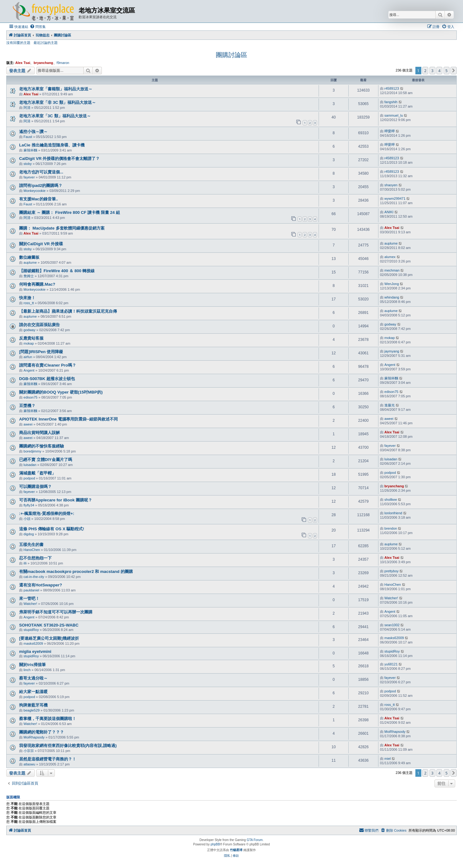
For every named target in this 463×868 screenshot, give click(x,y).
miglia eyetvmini (35, 651)
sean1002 (392, 625)
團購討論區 (232, 55)
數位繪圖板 (29, 257)
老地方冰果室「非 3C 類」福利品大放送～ (57, 102)
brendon (391, 528)
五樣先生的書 (31, 545)
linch (27, 670)
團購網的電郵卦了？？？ (42, 732)
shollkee (391, 500)
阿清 (27, 108)
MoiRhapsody (34, 737)
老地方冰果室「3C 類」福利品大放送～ (55, 116)
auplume (391, 243)
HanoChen (32, 550)
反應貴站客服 (31, 338)
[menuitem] (38, 27)
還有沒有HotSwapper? (41, 585)
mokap (29, 343)
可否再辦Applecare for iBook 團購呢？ (56, 500)
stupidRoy (31, 630)
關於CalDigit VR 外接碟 (41, 244)
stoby (28, 164)
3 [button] (432, 71)
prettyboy (391, 571)
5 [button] (447, 71)
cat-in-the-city (34, 577)
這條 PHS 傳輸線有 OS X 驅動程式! (52, 529)
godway (29, 330)
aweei (28, 424)
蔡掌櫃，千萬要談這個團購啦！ (48, 719)
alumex (390, 257)
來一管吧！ (29, 598)
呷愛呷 (390, 131)
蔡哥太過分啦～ (33, 678)
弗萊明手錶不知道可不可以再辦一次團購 (56, 612)
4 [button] (439, 71)
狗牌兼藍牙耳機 (33, 705)
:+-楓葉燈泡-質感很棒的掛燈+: (47, 513)
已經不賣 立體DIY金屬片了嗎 (46, 460)
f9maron (63, 63)
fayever (29, 177)
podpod (29, 478)
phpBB (215, 844)
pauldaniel (31, 590)
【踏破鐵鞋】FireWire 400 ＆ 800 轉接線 (57, 271)
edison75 (31, 397)
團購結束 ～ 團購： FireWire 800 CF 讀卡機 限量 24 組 (70, 212)
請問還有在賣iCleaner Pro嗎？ (48, 365)
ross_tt (29, 303)
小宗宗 (29, 751)
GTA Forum (255, 840)
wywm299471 (395, 198)
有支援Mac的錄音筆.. (39, 199)
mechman (392, 270)
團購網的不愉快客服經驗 (42, 446)
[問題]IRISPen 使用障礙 (41, 352)
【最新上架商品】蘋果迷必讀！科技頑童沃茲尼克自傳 (68, 311)
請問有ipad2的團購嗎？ (41, 185)
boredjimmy (32, 451)
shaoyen (391, 185)
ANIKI (389, 212)
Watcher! (30, 604)
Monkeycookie (34, 191)
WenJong (392, 284)
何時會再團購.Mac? (37, 284)
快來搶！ (27, 298)
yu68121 (391, 664)
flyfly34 (29, 505)
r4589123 (392, 88)
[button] (454, 71)
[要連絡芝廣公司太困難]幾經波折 (49, 638)
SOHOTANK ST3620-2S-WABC (49, 625)
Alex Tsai (23, 63)
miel (388, 759)
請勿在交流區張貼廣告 (39, 325)
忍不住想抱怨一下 (35, 558)
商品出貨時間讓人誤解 (39, 433)
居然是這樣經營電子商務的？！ (48, 759)
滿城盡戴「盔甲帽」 (37, 473)
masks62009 (33, 643)
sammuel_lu (394, 115)
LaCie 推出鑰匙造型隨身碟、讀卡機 (52, 145)
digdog (29, 534)
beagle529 (31, 710)
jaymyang (392, 351)
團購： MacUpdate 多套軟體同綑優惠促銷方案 (62, 228)
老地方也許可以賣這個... (41, 172)
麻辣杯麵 (30, 150)
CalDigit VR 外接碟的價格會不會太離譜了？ (59, 159)
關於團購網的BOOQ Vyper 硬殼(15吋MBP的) (61, 392)
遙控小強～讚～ (33, 132)
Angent (29, 370)
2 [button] (425, 71)
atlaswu (29, 764)
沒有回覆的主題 (18, 43)
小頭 (27, 519)
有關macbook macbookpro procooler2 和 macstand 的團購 (76, 572)
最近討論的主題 (46, 43)
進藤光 (390, 405)
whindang (392, 297)
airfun (28, 357)
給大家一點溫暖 (33, 692)
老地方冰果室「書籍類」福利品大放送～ (56, 89)
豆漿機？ (27, 406)
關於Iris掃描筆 (32, 665)
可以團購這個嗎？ (35, 487)
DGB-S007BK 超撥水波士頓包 (47, 379)
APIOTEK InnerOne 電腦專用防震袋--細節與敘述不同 (68, 419)
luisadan (30, 465)
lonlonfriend (393, 513)
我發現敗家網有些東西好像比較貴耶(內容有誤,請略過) (68, 746)
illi (25, 563)
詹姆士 (29, 276)
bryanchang (43, 63)
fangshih (391, 102)
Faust (28, 137)
